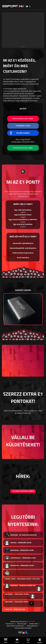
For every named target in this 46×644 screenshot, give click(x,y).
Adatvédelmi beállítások (15, 626)
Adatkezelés (34, 624)
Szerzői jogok (22, 624)
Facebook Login (23, 126)
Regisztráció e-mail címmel (23, 148)
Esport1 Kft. (31, 621)
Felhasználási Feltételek (23, 628)
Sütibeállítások (32, 626)
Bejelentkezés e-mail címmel (23, 119)
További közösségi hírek (23, 491)
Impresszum (10, 624)
